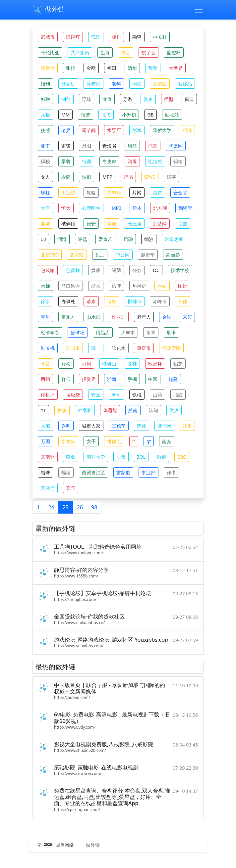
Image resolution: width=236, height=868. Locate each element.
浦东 (153, 146)
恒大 (66, 208)
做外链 (49, 10)
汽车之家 (174, 239)
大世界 (176, 68)
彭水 (137, 130)
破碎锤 (68, 224)
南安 (167, 441)
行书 (128, 177)
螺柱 (45, 192)
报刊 (45, 84)
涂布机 (93, 84)
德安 (91, 224)
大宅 (45, 426)
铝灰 (178, 364)
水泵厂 (114, 130)
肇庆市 (144, 348)
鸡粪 (142, 426)
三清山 (160, 84)
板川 (116, 37)
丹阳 (87, 146)
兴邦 (66, 426)
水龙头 (68, 441)
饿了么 (148, 52)
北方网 (160, 208)
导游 (128, 99)
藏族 (112, 224)
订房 (87, 364)
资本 (148, 99)
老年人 (144, 317)
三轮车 (119, 426)
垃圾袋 (73, 395)
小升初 (129, 115)
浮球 (87, 99)
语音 (126, 52)
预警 (153, 68)
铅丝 (132, 146)
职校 (45, 161)
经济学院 (50, 332)
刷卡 (171, 332)
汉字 (171, 177)
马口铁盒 (71, 286)
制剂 (66, 99)
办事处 (68, 301)
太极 (45, 115)
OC (156, 270)
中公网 (123, 255)
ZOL (141, 457)
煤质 (96, 270)
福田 (112, 68)
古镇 (62, 410)
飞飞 (106, 115)
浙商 (112, 379)
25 (65, 507)
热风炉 (139, 286)
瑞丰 (96, 348)
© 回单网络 (57, 845)
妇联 (45, 99)
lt (134, 441)
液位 (107, 99)
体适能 (110, 410)
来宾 (187, 317)
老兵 (66, 130)
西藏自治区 (93, 472)
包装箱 (48, 270)
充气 (71, 488)
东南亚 (48, 457)
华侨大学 (162, 130)
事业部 (148, 472)
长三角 (135, 224)
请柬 (91, 301)
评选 (83, 239)
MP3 (117, 208)
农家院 (77, 255)
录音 (45, 364)
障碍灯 (73, 37)
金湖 (167, 317)
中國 (153, 379)
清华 (132, 68)
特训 (87, 161)
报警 (86, 115)
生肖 (105, 52)
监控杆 (174, 52)
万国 (45, 441)
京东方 (68, 317)
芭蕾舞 (73, 270)
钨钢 (178, 161)
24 (51, 507)
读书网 (164, 426)
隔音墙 (48, 68)
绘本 (137, 208)
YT (43, 410)
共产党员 (80, 52)
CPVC (150, 177)
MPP (107, 177)
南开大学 (96, 457)
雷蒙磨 (123, 472)
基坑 (157, 192)
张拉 (71, 68)
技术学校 (180, 270)
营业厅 (48, 488)
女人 (45, 177)
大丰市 (128, 332)
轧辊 (91, 192)
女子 (91, 441)
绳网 (116, 270)
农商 (66, 177)
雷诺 (66, 146)
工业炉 (68, 192)
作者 (171, 472)
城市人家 (91, 426)
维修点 (114, 441)
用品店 (103, 332)
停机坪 (48, 395)
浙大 (96, 286)
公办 (137, 270)
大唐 (45, 208)
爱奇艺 (105, 239)
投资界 (89, 379)
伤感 (45, 130)
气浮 (96, 37)
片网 (137, 192)
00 (43, 239)
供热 (174, 410)
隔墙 (66, 472)
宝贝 (45, 317)
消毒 (132, 161)
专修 (183, 301)
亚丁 (45, 146)
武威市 (48, 37)
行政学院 (171, 348)
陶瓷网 (176, 146)
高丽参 (173, 255)
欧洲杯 (155, 364)
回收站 (172, 115)
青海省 (109, 146)
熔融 (128, 239)
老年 (116, 84)
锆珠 (45, 472)
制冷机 (48, 348)
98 (94, 507)
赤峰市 (160, 301)
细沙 (149, 239)
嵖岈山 (109, 364)
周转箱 (114, 192)
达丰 (187, 426)
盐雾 (45, 224)
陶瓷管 (185, 208)
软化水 (119, 348)
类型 (169, 99)
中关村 (160, 37)
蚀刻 (87, 177)
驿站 (162, 286)
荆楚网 (160, 224)
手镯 (132, 379)
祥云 (66, 379)
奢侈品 (185, 84)
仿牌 (116, 286)
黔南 (133, 410)
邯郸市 (135, 301)
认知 (153, 410)
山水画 (93, 317)
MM (65, 115)
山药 (157, 395)
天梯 (45, 286)
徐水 (45, 301)
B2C (182, 457)
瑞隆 (173, 379)
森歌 (71, 457)
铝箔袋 (155, 161)
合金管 (180, 192)
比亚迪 (119, 317)
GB (150, 115)
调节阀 (89, 130)
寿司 (116, 395)
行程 (66, 364)
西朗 (45, 379)
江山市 (73, 348)
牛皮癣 (109, 161)
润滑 (62, 239)
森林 (132, 364)
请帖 (112, 301)
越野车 (148, 255)
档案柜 (85, 410)
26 (80, 507)
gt (149, 441)
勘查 (137, 37)
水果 (151, 332)
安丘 (96, 395)
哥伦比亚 (50, 52)
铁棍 (137, 395)
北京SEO (50, 255)
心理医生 (91, 208)
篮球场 (78, 332)
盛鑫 (183, 224)
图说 (183, 286)
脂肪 (178, 395)
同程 (137, 84)
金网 (91, 68)
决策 (121, 457)
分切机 (68, 84)
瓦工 (100, 255)
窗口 (189, 99)
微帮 (161, 457)
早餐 (66, 161)
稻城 (187, 130)
